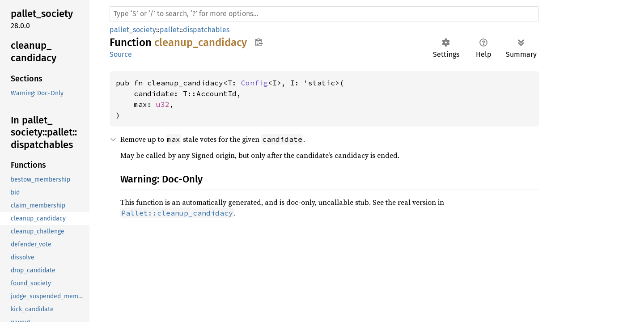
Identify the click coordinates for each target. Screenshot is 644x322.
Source (121, 54)
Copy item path (259, 42)
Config (254, 83)
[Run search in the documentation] (324, 14)
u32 (163, 104)
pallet (169, 30)
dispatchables (206, 30)
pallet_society (133, 30)
